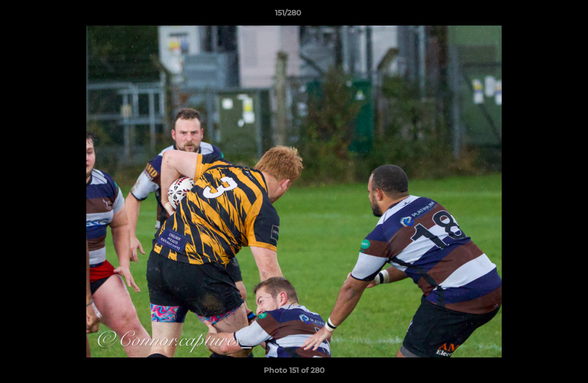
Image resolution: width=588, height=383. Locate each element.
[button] (543, 15)
